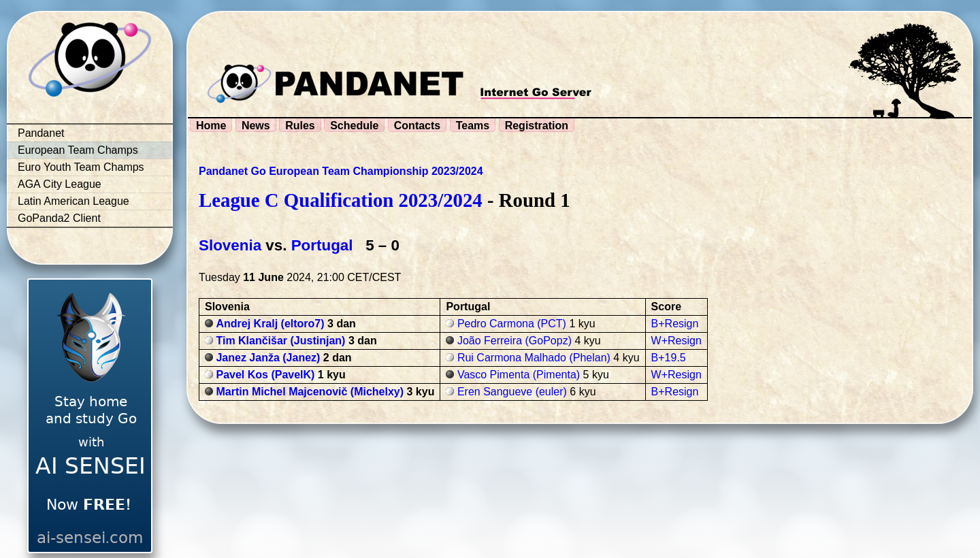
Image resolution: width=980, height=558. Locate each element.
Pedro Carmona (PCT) (512, 324)
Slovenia (230, 245)
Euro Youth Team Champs (81, 167)
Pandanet (41, 133)
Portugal (322, 245)
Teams (473, 126)
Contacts (417, 126)
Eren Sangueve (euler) (512, 392)
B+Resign (675, 324)
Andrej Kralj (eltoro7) (270, 324)
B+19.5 (669, 358)
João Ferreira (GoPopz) (514, 341)
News (256, 126)
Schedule (354, 126)
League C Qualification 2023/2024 (341, 200)
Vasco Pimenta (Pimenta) (519, 375)
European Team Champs (78, 150)
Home (211, 126)
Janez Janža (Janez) (268, 358)
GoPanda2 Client (59, 218)
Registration (537, 126)
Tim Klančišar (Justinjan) (280, 341)
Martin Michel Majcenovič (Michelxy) (310, 392)
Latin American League (73, 201)
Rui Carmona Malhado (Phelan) (534, 358)
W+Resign (676, 341)
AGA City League (60, 184)
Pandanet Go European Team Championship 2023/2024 (341, 171)
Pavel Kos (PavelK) (265, 375)
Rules (300, 126)
